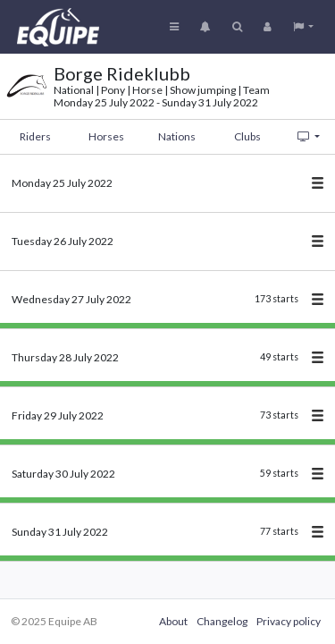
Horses (106, 136)
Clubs (247, 136)
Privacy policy (289, 621)
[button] (303, 27)
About (173, 621)
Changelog (222, 621)
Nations (177, 136)
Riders (35, 136)
